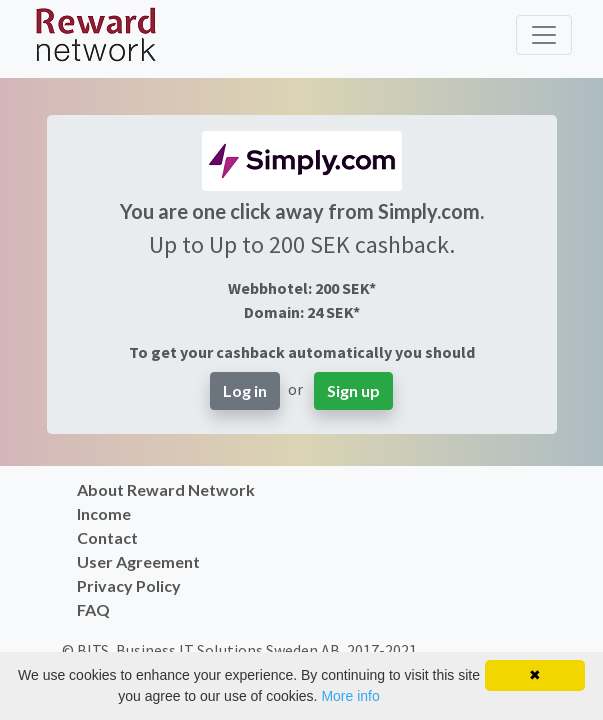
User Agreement (138, 561)
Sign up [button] (353, 390)
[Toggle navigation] (544, 35)
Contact (107, 537)
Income (104, 513)
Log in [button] (245, 390)
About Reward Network (166, 489)
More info (350, 696)
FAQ (93, 609)
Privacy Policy (129, 585)
